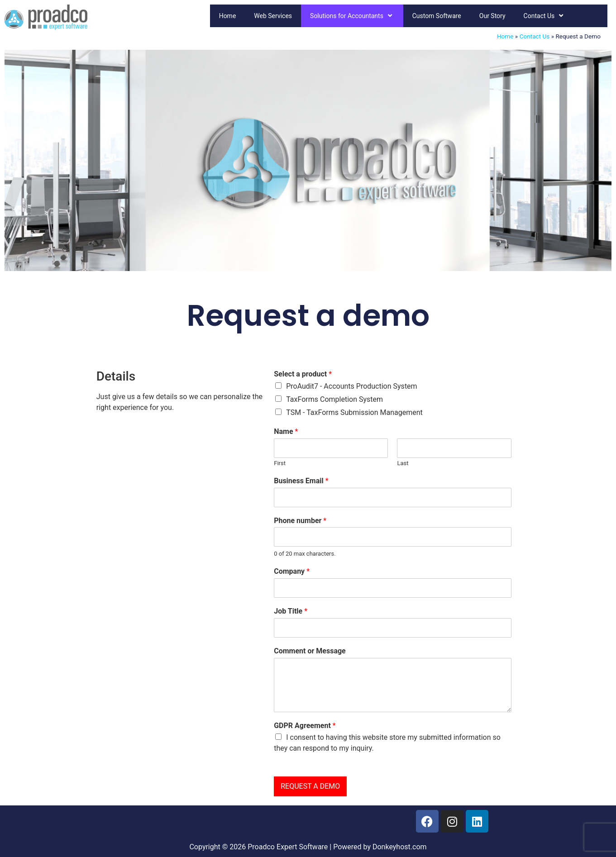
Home (228, 16)
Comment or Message (310, 651)
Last (403, 463)
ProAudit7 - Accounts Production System (351, 386)
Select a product (303, 374)
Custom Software (437, 16)
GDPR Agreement (305, 726)
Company (292, 571)
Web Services (273, 16)
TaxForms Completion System (334, 399)
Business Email (301, 481)
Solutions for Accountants (352, 16)
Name (286, 431)
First (280, 463)
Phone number (300, 521)
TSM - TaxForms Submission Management (354, 412)
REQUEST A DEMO (310, 786)
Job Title (291, 611)
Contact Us (544, 16)
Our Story (492, 16)
